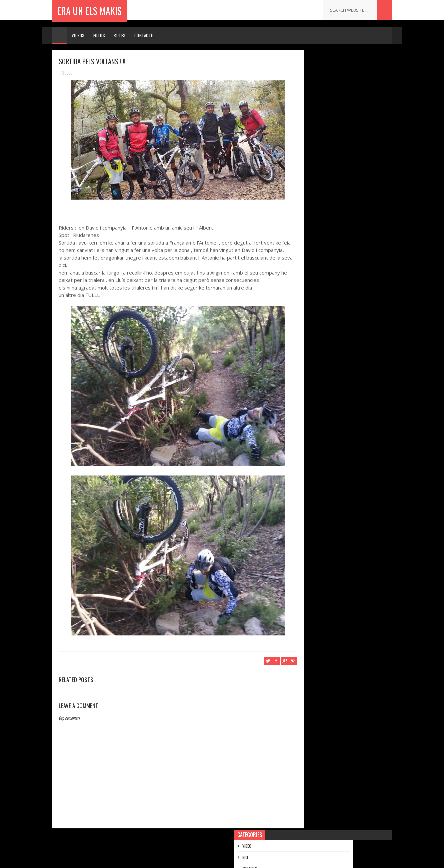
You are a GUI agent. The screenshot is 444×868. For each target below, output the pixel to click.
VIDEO (298, 67)
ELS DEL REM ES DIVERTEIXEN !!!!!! (334, 278)
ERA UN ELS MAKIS (89, 10)
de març (310, 533)
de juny (309, 504)
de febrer (312, 542)
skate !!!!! (310, 428)
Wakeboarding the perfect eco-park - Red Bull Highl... (344, 383)
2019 (301, 154)
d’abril (309, 523)
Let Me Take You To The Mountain (335, 410)
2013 (301, 210)
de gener (311, 552)
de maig (310, 514)
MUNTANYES (302, 112)
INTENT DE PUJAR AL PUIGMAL (331, 371)
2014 (302, 201)
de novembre (315, 228)
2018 (301, 163)
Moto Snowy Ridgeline (323, 419)
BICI (296, 78)
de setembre (315, 476)
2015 (301, 191)
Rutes (120, 35)
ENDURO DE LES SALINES (343, 713)
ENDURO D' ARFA (317, 329)
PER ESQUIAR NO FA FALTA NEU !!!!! (351, 684)
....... (327, 655)
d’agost (310, 486)
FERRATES (301, 123)
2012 (301, 563)
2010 (301, 582)
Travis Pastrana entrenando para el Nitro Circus (343, 290)
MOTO (298, 100)
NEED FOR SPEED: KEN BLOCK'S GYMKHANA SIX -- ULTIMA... (343, 398)
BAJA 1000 (311, 338)
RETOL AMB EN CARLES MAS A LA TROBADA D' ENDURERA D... (344, 248)
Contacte (144, 35)
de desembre (315, 218)
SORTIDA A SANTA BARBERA (329, 311)
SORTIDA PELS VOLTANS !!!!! (329, 302)
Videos (78, 35)
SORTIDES (301, 89)
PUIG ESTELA (334, 741)
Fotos (99, 35)
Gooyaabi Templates (268, 860)
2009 (302, 592)
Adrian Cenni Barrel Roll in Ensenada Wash (339, 350)
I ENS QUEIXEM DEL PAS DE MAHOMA (337, 269)
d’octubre (312, 467)
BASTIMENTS (313, 455)
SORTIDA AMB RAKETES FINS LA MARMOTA (343, 260)
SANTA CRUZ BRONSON (323, 320)
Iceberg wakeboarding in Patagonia (337, 236)
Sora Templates (194, 860)
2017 (301, 172)
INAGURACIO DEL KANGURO (327, 446)
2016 (301, 182)
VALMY (307, 437)
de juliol (310, 495)
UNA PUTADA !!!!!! (318, 362)
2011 (301, 573)
